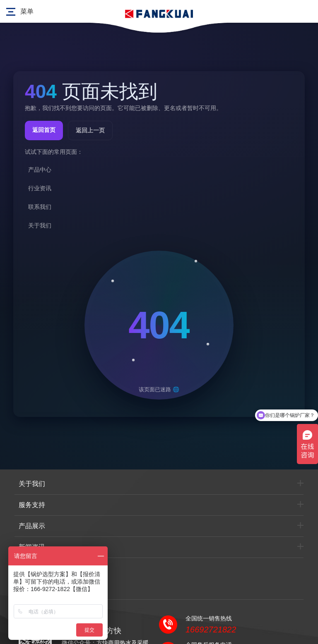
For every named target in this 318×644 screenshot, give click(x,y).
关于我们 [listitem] (40, 225)
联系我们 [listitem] (40, 207)
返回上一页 (90, 130)
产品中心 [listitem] (40, 170)
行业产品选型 (39, 568)
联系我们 (32, 589)
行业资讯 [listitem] (40, 188)
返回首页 (44, 130)
